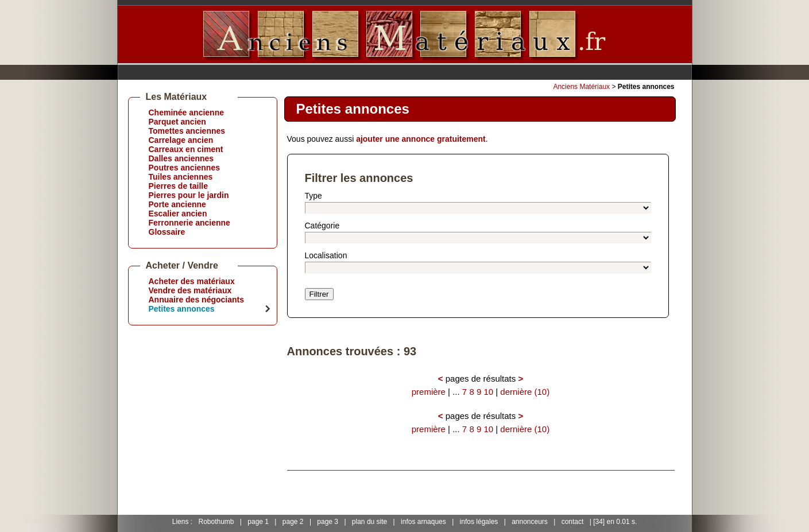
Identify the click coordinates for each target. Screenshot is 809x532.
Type (313, 196)
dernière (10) (525, 392)
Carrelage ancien (181, 140)
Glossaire (167, 232)
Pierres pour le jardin (189, 195)
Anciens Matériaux (581, 87)
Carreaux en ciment (186, 149)
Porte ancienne (177, 204)
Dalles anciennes (181, 158)
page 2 (293, 522)
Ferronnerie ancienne (189, 223)
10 (488, 392)
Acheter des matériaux (192, 281)
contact (573, 522)
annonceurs (530, 522)
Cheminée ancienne (187, 112)
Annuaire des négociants (196, 300)
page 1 (258, 522)
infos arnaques (423, 522)
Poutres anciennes (185, 168)
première (429, 392)
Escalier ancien (178, 213)
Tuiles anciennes (181, 177)
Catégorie (322, 226)
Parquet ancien (177, 122)
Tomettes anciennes (187, 131)
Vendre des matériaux (190, 290)
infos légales (479, 522)
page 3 (328, 522)
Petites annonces (182, 309)
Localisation (326, 255)
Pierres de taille (179, 186)
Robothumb (216, 522)
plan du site (369, 522)
